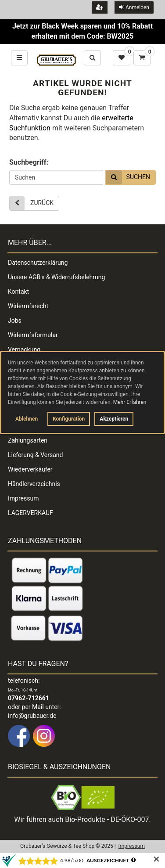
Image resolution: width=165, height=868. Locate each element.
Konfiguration (69, 419)
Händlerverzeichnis (34, 484)
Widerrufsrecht (28, 306)
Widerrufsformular (33, 335)
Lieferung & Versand (35, 455)
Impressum (23, 498)
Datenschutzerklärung (38, 263)
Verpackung (24, 349)
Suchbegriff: (29, 162)
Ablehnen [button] (27, 419)
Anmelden (134, 7)
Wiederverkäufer (30, 469)
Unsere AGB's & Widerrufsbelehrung (56, 277)
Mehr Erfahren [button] (130, 402)
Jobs (15, 321)
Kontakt (18, 292)
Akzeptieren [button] (114, 419)
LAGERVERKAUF (30, 513)
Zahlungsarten (28, 440)
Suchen (128, 177)
